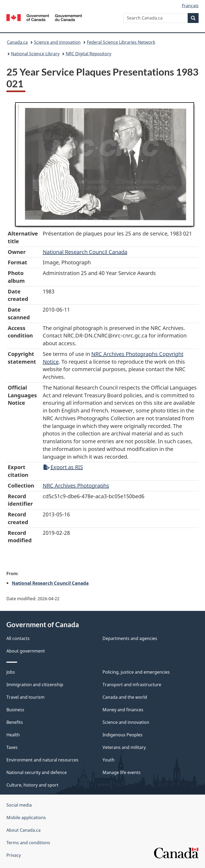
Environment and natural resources (42, 760)
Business (15, 710)
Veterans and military (124, 747)
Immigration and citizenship (35, 685)
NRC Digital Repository (88, 54)
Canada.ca (17, 42)
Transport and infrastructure (132, 685)
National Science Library (35, 54)
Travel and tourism (25, 697)
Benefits (15, 722)
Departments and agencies (130, 638)
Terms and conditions (28, 843)
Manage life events (122, 772)
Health (13, 735)
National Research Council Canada (85, 252)
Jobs (11, 672)
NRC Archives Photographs (76, 486)
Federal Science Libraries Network (121, 42)
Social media (19, 805)
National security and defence (37, 772)
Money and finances (123, 710)
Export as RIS (63, 467)
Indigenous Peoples (123, 735)
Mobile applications (26, 818)
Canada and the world (125, 697)
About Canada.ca (23, 830)
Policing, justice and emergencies (136, 672)
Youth (109, 760)
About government (26, 651)
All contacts (18, 638)
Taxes (12, 747)
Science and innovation (57, 42)
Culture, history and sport (32, 785)
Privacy (14, 855)
